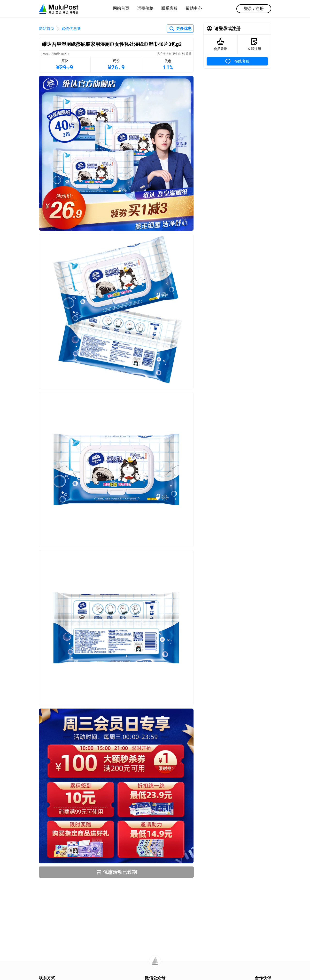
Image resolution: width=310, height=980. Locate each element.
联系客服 (170, 8)
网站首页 (121, 8)
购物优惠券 (71, 29)
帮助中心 (194, 8)
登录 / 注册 (254, 9)
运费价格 (145, 8)
